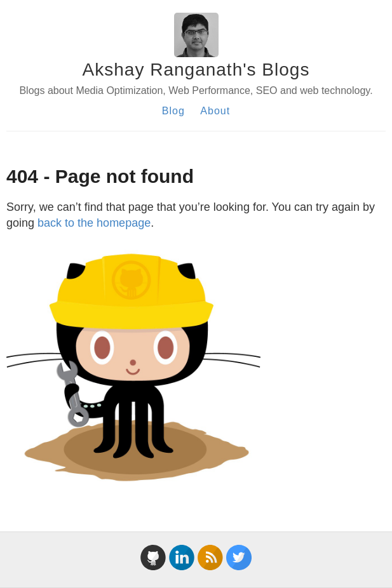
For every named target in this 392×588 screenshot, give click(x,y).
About (215, 111)
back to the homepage (94, 223)
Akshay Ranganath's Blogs (196, 70)
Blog (173, 111)
